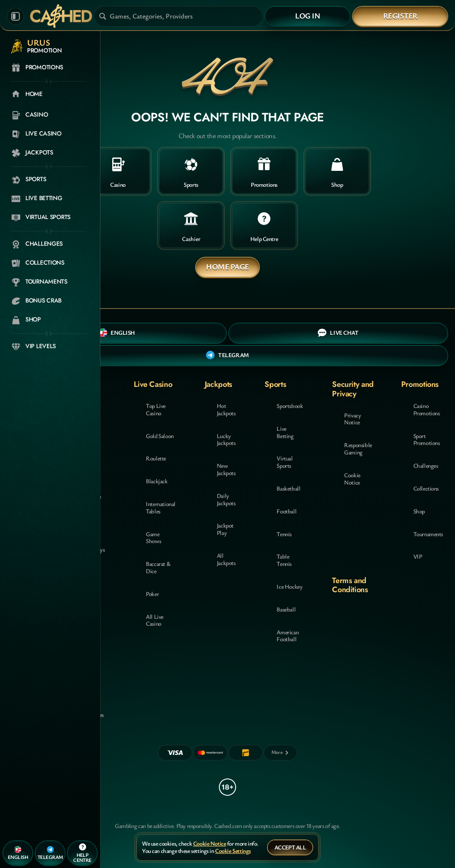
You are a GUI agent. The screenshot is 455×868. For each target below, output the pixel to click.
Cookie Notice (352, 479)
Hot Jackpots (226, 409)
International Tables (161, 507)
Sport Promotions (427, 439)
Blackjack (157, 481)
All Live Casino (155, 620)
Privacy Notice (352, 419)
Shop (419, 511)
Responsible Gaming (358, 448)
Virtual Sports (284, 462)
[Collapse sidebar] (15, 16)
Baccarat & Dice (158, 567)
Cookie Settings (233, 851)
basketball (288, 488)
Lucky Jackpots (226, 439)
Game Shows (153, 537)
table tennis (284, 560)
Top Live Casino (156, 409)
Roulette (156, 458)
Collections (426, 488)
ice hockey (289, 586)
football (286, 511)
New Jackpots (226, 469)
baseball (286, 609)
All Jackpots (226, 559)
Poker (152, 594)
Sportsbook (290, 406)
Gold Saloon (160, 436)
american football (287, 636)
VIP (418, 556)
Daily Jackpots (226, 499)
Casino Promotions (427, 409)
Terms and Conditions (350, 585)
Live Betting (285, 432)
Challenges (426, 465)
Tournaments (428, 534)
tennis (284, 534)
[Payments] (280, 753)
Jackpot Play (225, 529)
